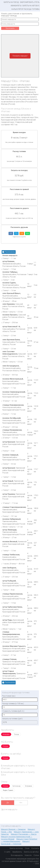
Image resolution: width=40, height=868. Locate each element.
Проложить (10, 28)
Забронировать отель (30, 2)
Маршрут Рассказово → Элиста (24, 834)
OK (22, 233)
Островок (28, 786)
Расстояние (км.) (9, 696)
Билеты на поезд (11, 2)
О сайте (7, 852)
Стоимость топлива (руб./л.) (13, 711)
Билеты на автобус (31, 6)
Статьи (36, 855)
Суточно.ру (16, 786)
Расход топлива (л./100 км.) (13, 704)
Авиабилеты (16, 6)
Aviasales (6, 734)
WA (27, 233)
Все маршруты (17, 855)
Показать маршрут (20, 56)
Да (8, 803)
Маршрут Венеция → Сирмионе (13, 829)
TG (16, 233)
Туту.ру (16, 734)
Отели (27, 848)
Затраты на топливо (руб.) (12, 719)
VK (11, 233)
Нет (21, 803)
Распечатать (10, 252)
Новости (28, 855)
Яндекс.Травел (8, 790)
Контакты (35, 848)
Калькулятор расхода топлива (25, 9)
